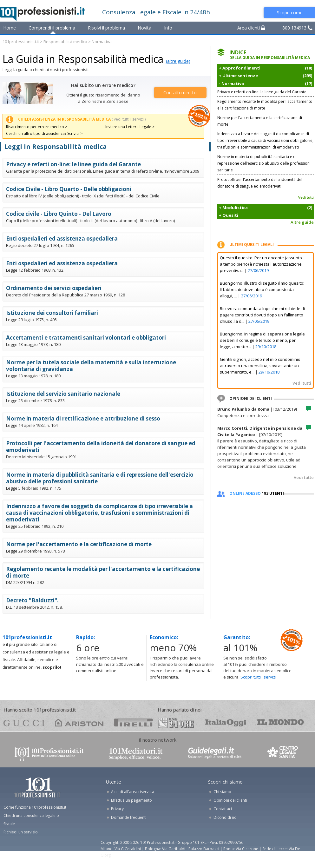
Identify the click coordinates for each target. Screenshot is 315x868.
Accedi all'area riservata (133, 792)
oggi (226, 722)
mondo (281, 722)
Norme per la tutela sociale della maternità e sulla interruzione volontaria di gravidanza (91, 366)
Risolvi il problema (106, 28)
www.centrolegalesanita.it (283, 754)
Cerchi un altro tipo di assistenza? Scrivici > (44, 133)
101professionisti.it (21, 42)
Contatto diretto (180, 93)
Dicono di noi (226, 817)
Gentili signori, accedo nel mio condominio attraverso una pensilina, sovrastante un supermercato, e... (260, 366)
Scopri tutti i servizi (258, 677)
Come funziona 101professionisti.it (35, 807)
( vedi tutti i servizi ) (129, 119)
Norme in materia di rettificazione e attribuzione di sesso (83, 418)
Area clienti (251, 28)
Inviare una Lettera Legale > (130, 127)
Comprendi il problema (52, 28)
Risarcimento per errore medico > (37, 127)
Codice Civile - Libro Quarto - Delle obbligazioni (69, 189)
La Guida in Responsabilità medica (83, 59)
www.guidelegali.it (215, 754)
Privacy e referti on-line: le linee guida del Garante (73, 164)
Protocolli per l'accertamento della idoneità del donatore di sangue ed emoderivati (101, 447)
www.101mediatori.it (136, 754)
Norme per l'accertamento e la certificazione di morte (79, 544)
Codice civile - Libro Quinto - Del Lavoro (59, 214)
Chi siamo (222, 792)
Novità (144, 28)
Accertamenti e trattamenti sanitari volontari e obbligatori (86, 338)
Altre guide (302, 222)
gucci (24, 722)
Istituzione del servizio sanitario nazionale (63, 394)
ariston (79, 722)
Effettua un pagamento (131, 800)
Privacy (117, 809)
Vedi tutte (304, 477)
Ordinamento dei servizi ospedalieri (54, 288)
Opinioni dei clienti (230, 800)
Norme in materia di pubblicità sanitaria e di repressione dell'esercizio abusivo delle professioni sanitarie (100, 478)
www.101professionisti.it (49, 754)
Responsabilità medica (65, 42)
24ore (176, 723)
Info (168, 28)
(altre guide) (178, 61)
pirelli (134, 722)
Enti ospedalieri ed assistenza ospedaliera (62, 239)
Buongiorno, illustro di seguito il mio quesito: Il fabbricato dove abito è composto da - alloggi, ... (262, 289)
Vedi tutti (306, 197)
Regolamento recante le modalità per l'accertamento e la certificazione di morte (103, 572)
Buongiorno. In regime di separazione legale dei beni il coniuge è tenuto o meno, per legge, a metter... (262, 340)
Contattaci (223, 809)
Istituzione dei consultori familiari (52, 313)
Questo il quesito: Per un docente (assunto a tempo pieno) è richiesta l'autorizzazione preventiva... (261, 264)
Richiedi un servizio (21, 832)
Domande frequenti (129, 817)
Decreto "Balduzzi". (32, 600)
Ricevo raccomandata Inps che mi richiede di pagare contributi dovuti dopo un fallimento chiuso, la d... (262, 315)
